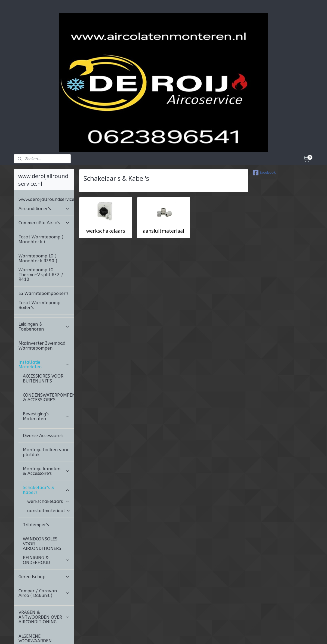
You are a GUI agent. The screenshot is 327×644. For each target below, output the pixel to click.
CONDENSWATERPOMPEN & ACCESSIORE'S (48, 367)
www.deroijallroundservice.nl (46, 169)
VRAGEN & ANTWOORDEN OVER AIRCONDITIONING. (44, 587)
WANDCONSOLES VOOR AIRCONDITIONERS (42, 513)
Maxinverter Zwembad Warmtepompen (42, 315)
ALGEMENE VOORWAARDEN (35, 608)
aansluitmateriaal (163, 200)
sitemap (154, 634)
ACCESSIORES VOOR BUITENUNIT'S (43, 348)
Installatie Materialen (44, 334)
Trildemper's (36, 494)
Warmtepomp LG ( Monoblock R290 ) (38, 228)
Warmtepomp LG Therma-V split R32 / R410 (41, 244)
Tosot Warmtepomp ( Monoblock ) (41, 209)
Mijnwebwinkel (234, 634)
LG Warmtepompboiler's (44, 263)
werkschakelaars (106, 200)
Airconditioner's (44, 178)
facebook (264, 142)
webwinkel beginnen (187, 634)
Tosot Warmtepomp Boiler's (39, 275)
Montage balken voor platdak (46, 422)
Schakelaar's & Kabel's (46, 460)
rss (166, 634)
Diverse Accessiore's (43, 405)
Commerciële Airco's (44, 192)
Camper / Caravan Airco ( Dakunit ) (44, 563)
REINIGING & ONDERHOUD (46, 530)
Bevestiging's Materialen (46, 386)
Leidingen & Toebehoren (44, 296)
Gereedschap (44, 546)
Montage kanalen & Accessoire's (46, 441)
